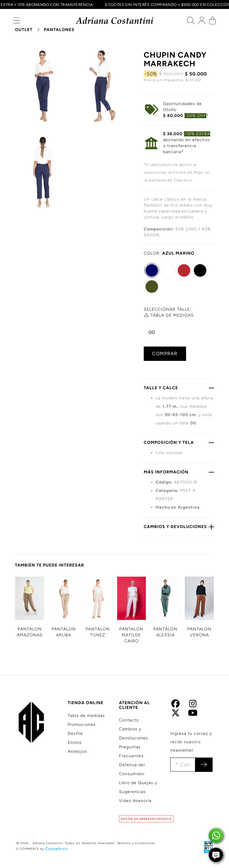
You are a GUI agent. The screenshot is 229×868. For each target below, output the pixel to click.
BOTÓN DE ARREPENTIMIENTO (146, 819)
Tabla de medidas (86, 716)
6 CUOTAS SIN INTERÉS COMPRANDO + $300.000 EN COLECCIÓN (165, 4)
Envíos (75, 742)
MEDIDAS (172, 315)
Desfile (75, 734)
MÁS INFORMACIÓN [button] (179, 472)
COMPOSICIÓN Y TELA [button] (179, 442)
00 (152, 332)
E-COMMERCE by (43, 849)
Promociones (82, 725)
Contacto (129, 720)
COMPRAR (165, 354)
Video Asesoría (135, 801)
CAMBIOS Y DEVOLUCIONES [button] (179, 527)
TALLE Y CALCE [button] (179, 388)
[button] (17, 22)
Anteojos (77, 751)
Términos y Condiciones (136, 843)
